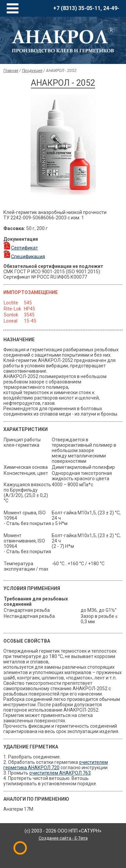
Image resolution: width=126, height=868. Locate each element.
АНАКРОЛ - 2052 (61, 71)
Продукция (32, 71)
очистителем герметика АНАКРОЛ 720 (56, 765)
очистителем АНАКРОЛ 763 (60, 773)
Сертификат (25, 248)
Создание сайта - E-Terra (63, 838)
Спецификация (28, 256)
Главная (11, 71)
